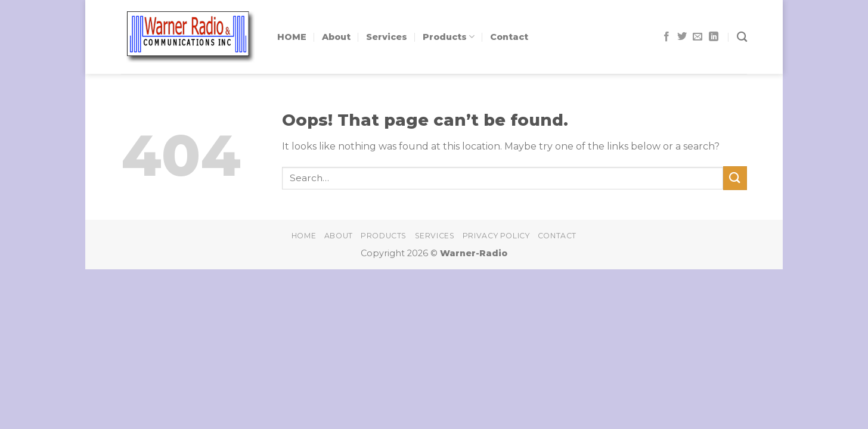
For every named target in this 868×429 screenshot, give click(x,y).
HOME (292, 37)
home (304, 236)
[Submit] (735, 178)
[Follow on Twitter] (682, 37)
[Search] (742, 37)
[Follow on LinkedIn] (714, 37)
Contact (509, 37)
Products (449, 37)
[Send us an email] (697, 37)
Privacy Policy (496, 236)
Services (387, 37)
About (336, 37)
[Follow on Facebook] (666, 37)
